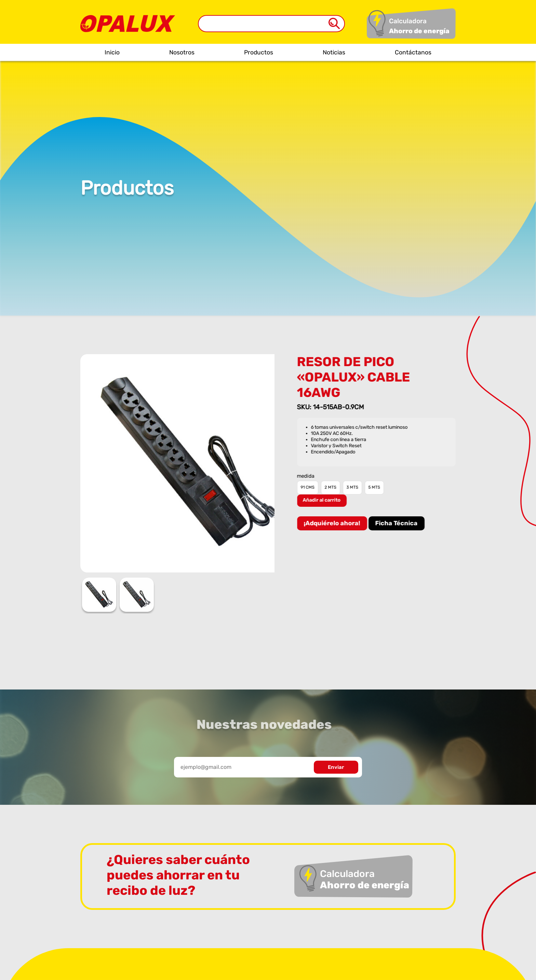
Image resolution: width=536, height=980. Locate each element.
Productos (259, 52)
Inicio (112, 52)
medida (306, 476)
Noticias (334, 52)
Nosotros (182, 52)
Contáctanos (413, 52)
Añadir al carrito (323, 500)
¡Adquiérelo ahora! (333, 523)
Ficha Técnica (397, 523)
